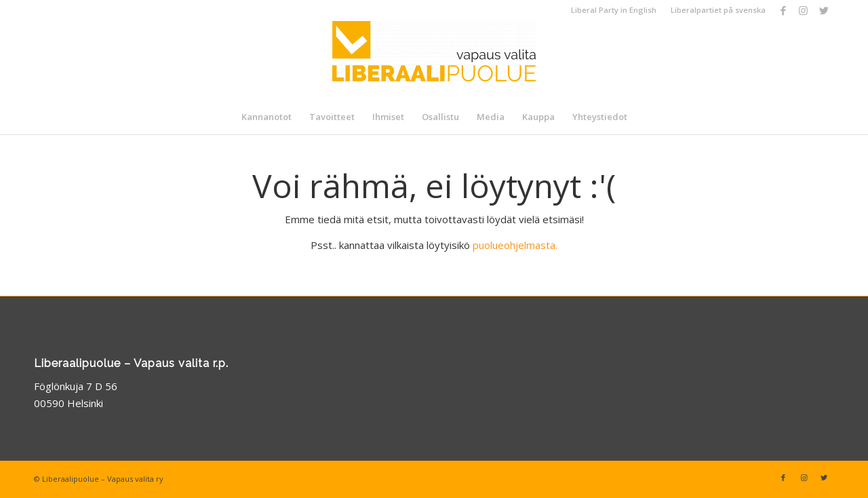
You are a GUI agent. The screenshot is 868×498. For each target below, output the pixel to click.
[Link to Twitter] (824, 10)
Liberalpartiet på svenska (718, 10)
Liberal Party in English (614, 10)
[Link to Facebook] (783, 10)
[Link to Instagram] (803, 10)
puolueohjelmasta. (515, 245)
